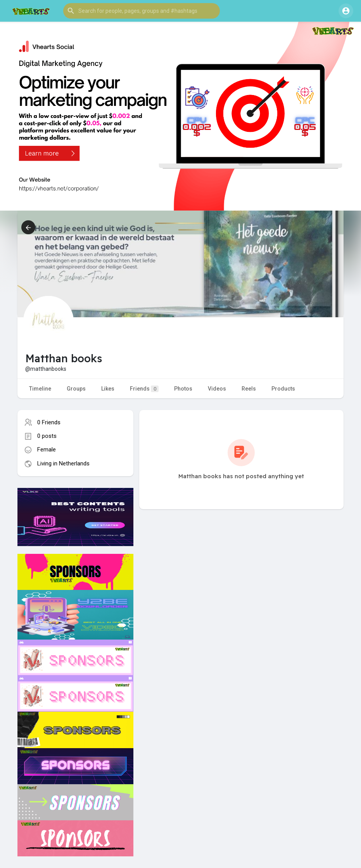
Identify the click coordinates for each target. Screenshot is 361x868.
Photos (183, 389)
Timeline (40, 389)
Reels (249, 389)
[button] (142, 11)
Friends (144, 389)
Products (283, 389)
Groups (76, 389)
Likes (108, 389)
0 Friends (49, 422)
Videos (217, 389)
